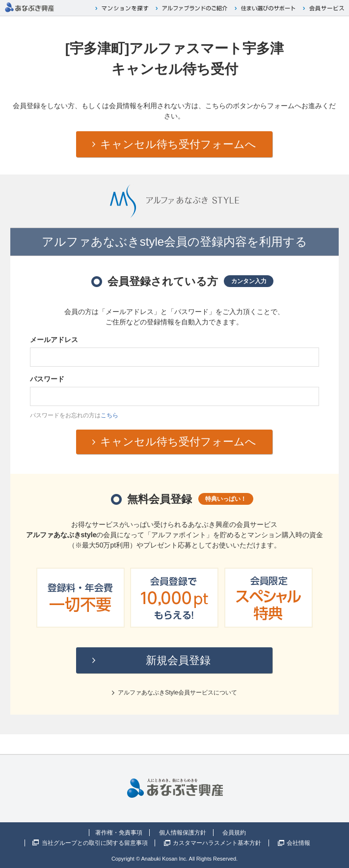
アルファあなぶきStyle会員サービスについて (177, 693)
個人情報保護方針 (183, 833)
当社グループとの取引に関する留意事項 (95, 843)
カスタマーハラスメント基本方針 (217, 843)
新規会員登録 (178, 660)
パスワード (47, 379)
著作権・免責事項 (119, 833)
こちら (109, 415)
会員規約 (234, 833)
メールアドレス (54, 340)
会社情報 (298, 843)
